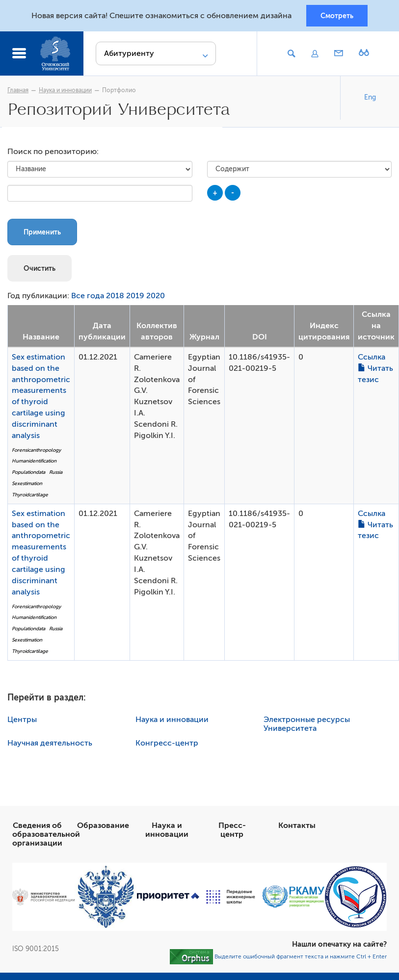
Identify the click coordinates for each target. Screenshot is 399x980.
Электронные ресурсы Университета (307, 726)
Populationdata (28, 474)
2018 (115, 298)
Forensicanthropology (36, 452)
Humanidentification (34, 463)
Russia (56, 474)
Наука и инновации (65, 92)
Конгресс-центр (167, 745)
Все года (88, 298)
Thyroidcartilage (30, 497)
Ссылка (372, 359)
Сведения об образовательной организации (46, 836)
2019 (135, 298)
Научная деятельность (50, 745)
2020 (156, 298)
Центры (22, 722)
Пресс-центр (232, 832)
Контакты (297, 827)
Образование (103, 827)
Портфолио (119, 92)
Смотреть (337, 16)
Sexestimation (27, 485)
